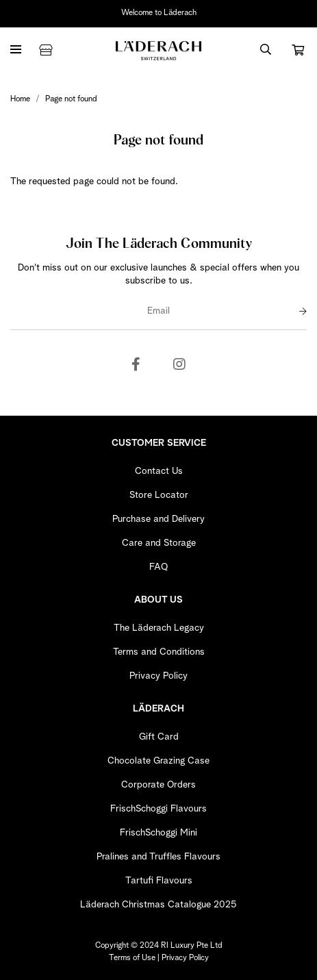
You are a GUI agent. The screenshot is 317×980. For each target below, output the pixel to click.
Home (20, 99)
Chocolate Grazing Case (158, 761)
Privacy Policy (158, 676)
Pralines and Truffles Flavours (158, 857)
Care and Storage (159, 543)
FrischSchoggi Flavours (158, 809)
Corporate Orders (158, 785)
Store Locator (159, 495)
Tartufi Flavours (159, 881)
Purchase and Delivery (158, 519)
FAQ (158, 567)
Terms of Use (132, 958)
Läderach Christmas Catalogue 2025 (158, 905)
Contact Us (159, 471)
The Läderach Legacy (159, 628)
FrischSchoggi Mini (158, 833)
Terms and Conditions (159, 652)
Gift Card (159, 737)
